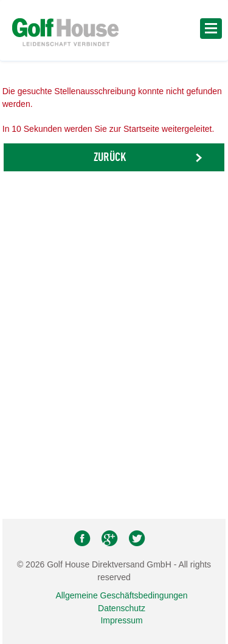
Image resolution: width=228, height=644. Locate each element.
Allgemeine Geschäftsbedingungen (121, 595)
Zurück (110, 158)
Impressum (121, 620)
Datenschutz (122, 608)
